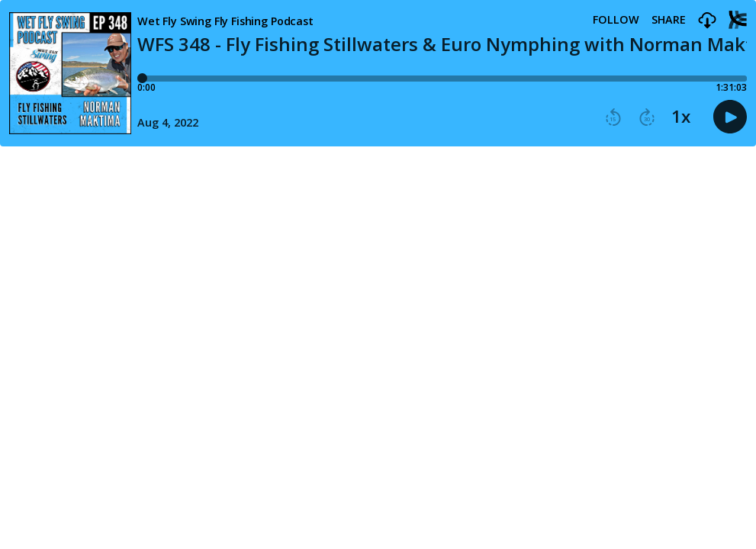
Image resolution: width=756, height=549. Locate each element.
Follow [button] (616, 20)
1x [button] (681, 117)
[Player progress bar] (442, 79)
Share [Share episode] (669, 20)
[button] (707, 21)
